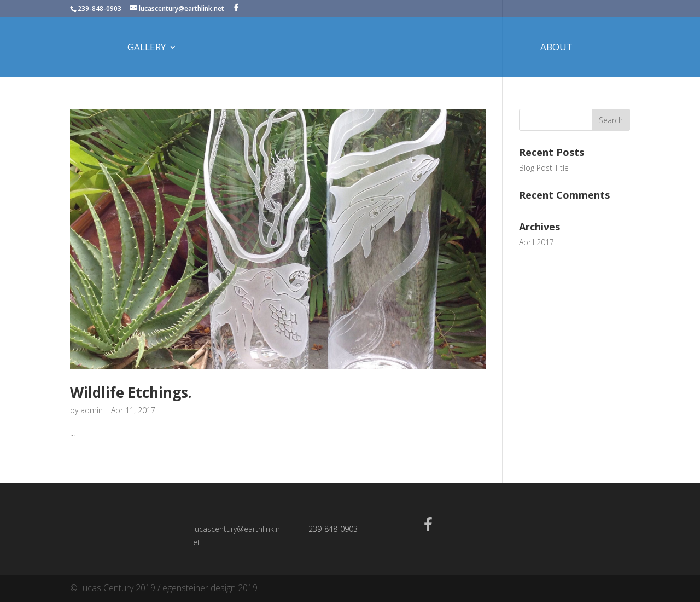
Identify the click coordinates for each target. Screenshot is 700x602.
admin (92, 410)
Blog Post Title (544, 168)
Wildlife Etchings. (131, 392)
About (556, 48)
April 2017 (536, 242)
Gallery (147, 48)
